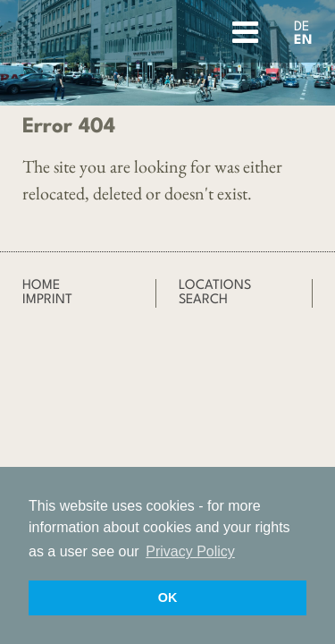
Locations (215, 286)
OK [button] (168, 597)
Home (41, 286)
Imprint (47, 300)
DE (301, 27)
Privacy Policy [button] (190, 551)
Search (203, 300)
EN (303, 41)
